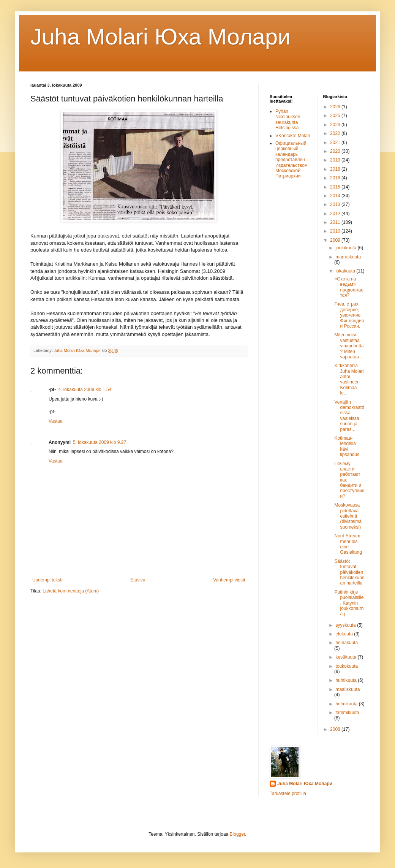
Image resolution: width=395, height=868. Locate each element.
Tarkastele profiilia (288, 794)
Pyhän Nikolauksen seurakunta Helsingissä (288, 120)
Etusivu (138, 580)
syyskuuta (346, 625)
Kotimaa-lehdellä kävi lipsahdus (347, 446)
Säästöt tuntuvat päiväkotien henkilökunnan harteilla (349, 572)
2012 (336, 214)
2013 (336, 204)
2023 (336, 125)
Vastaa (55, 421)
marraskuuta (348, 257)
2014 (336, 196)
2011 (336, 222)
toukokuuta (347, 666)
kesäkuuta (346, 657)
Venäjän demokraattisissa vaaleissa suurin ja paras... (349, 416)
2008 (336, 729)
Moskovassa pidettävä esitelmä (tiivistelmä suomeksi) (348, 516)
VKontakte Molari (293, 136)
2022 (336, 133)
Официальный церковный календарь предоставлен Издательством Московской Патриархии (292, 160)
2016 (336, 178)
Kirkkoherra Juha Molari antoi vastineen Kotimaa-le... (349, 379)
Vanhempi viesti (229, 580)
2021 (336, 143)
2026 (336, 107)
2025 (336, 116)
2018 (336, 169)
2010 (336, 231)
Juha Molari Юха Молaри (160, 37)
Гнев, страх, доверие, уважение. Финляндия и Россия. (349, 315)
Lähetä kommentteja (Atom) (71, 591)
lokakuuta (346, 271)
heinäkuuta (347, 643)
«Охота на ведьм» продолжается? (349, 287)
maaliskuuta (348, 689)
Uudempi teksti (47, 580)
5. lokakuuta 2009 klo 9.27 (100, 442)
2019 (336, 160)
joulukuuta (346, 248)
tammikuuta (347, 713)
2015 (336, 187)
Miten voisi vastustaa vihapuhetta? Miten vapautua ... (349, 346)
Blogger (238, 834)
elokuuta (345, 634)
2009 (336, 240)
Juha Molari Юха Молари (305, 784)
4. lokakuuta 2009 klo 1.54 (85, 390)
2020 (336, 151)
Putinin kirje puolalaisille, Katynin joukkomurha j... (349, 603)
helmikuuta (347, 704)
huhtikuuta (347, 680)
